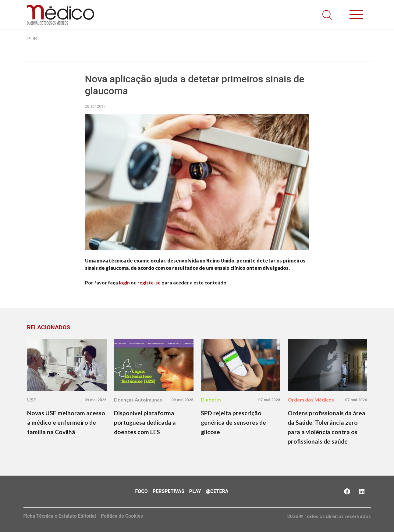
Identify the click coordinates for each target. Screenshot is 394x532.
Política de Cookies (122, 516)
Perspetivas (169, 491)
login (124, 282)
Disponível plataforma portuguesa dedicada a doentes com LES (145, 422)
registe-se (149, 282)
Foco (142, 491)
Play (195, 491)
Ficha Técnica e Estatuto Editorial (60, 516)
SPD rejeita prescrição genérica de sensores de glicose (233, 422)
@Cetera (217, 491)
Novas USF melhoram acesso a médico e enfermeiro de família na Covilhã (66, 422)
